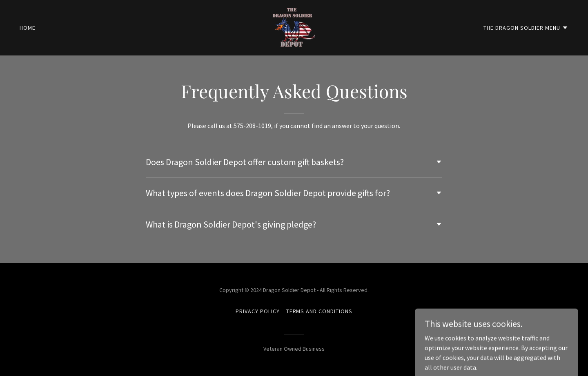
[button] (526, 28)
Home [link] (28, 28)
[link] (294, 27)
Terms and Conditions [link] (320, 311)
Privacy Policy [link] (258, 311)
